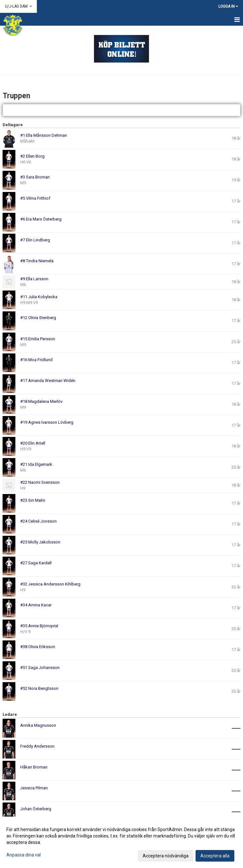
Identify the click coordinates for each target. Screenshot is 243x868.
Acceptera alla (215, 856)
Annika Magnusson (38, 725)
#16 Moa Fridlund (36, 360)
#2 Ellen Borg (32, 156)
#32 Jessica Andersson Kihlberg (50, 584)
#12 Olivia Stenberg (38, 318)
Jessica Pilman (34, 788)
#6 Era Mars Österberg (41, 219)
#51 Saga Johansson (40, 668)
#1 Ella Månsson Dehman (44, 135)
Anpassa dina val (24, 855)
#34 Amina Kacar (36, 605)
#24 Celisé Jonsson (38, 521)
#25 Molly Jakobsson (40, 542)
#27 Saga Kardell (36, 563)
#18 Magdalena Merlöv (41, 401)
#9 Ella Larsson (34, 279)
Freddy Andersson (37, 746)
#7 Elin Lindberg (35, 240)
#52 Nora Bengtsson (39, 688)
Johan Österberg (36, 809)
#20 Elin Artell (33, 443)
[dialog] (122, 842)
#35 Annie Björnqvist (39, 626)
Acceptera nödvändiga (166, 856)
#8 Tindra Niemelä (37, 261)
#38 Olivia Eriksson (38, 647)
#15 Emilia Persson (38, 339)
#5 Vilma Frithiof (35, 198)
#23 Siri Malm (33, 500)
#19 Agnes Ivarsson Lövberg (47, 422)
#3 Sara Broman (35, 177)
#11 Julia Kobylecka (39, 297)
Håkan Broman (34, 767)
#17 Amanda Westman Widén (48, 381)
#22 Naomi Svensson (40, 482)
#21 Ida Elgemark (36, 464)
